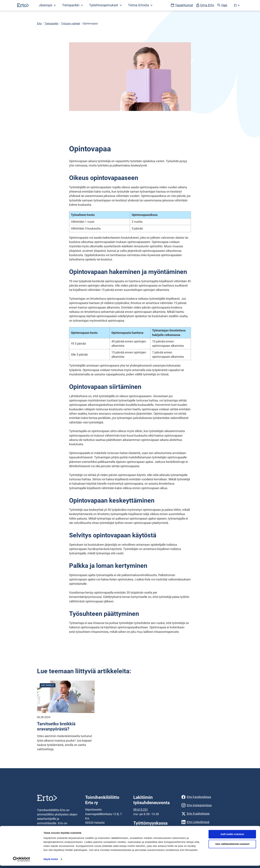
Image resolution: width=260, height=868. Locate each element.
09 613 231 (141, 810)
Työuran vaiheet (70, 24)
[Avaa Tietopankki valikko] (72, 5)
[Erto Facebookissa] (202, 797)
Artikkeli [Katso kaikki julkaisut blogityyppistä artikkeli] (48, 685)
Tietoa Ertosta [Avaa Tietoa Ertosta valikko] (140, 5)
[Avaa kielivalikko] (237, 5)
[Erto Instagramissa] (202, 805)
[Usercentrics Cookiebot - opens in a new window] (22, 862)
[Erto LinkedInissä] (202, 822)
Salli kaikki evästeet (232, 836)
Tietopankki (51, 24)
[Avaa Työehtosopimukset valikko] (105, 5)
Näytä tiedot (51, 861)
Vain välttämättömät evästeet (232, 846)
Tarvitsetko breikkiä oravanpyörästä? (56, 726)
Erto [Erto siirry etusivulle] (39, 24)
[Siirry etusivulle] (23, 5)
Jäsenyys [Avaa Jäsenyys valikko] (47, 5)
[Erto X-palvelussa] (202, 814)
